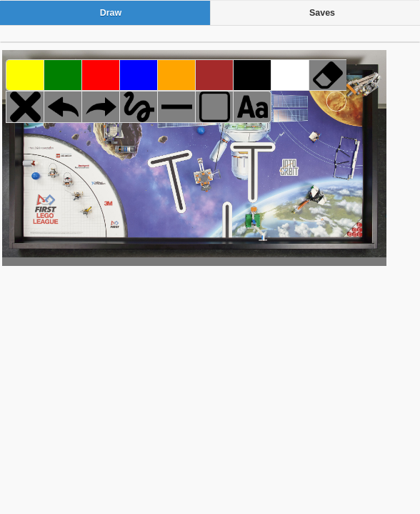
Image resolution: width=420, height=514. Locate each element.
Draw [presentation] (111, 13)
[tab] (105, 13)
